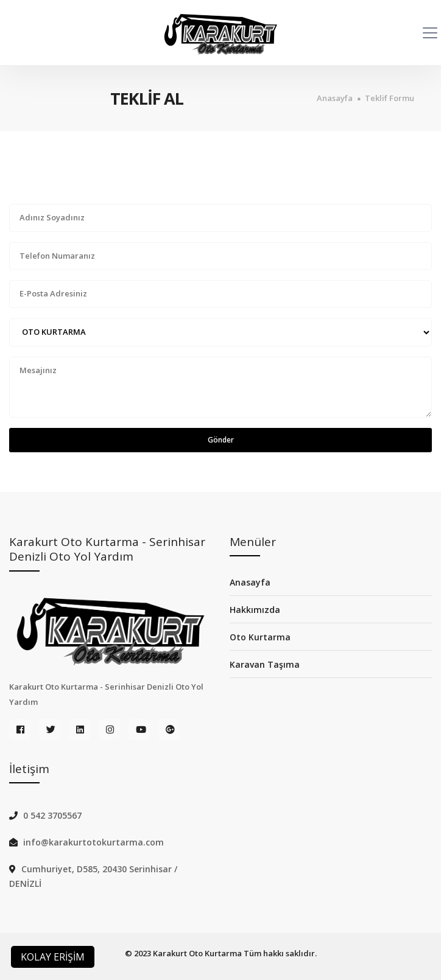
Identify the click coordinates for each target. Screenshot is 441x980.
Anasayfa (335, 98)
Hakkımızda (255, 610)
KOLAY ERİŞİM (53, 957)
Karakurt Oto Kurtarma (197, 953)
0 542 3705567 (52, 815)
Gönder (221, 440)
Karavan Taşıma (265, 664)
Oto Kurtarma (260, 637)
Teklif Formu (390, 98)
